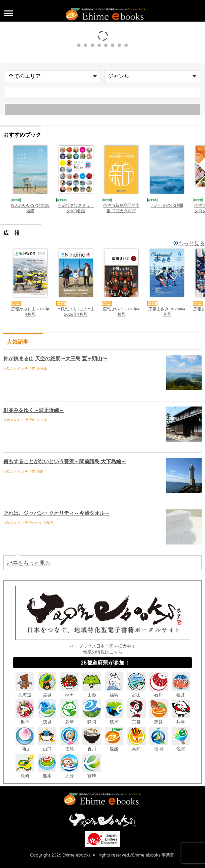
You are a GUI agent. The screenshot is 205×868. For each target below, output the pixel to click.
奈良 (159, 719)
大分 (69, 773)
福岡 (159, 746)
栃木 (25, 719)
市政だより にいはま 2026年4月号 (76, 312)
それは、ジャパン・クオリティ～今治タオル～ (56, 513)
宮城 (47, 692)
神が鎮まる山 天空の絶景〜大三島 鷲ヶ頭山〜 (55, 358)
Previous (7, 178)
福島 (114, 692)
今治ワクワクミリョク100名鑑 (76, 208)
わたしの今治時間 (167, 205)
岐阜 (114, 719)
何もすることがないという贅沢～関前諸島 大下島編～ (65, 461)
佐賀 (181, 746)
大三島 (42, 369)
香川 (92, 746)
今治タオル (33, 523)
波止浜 (42, 420)
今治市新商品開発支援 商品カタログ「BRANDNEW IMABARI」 (121, 213)
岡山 (25, 746)
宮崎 (92, 773)
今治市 (30, 369)
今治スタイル (13, 369)
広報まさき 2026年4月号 (167, 312)
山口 (47, 746)
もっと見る (189, 243)
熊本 (47, 773)
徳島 (69, 746)
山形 (92, 692)
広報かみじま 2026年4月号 (30, 312)
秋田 (69, 692)
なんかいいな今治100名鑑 (31, 208)
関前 (40, 471)
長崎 (25, 773)
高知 (136, 746)
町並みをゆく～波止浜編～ (34, 410)
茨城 (47, 719)
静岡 (92, 719)
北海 (25, 692)
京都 (136, 719)
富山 (136, 692)
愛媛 (114, 746)
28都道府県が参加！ (105, 663)
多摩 (69, 719)
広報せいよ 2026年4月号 (122, 312)
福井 (181, 692)
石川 (159, 692)
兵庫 (181, 719)
